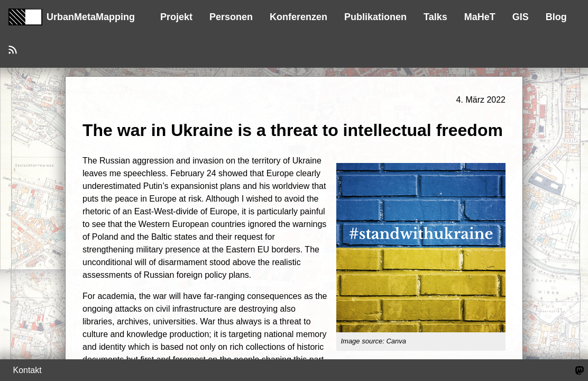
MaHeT (480, 17)
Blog (556, 17)
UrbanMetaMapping (72, 17)
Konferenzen (298, 17)
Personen (231, 17)
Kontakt (27, 370)
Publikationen (375, 17)
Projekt (176, 17)
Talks (435, 17)
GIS (521, 17)
